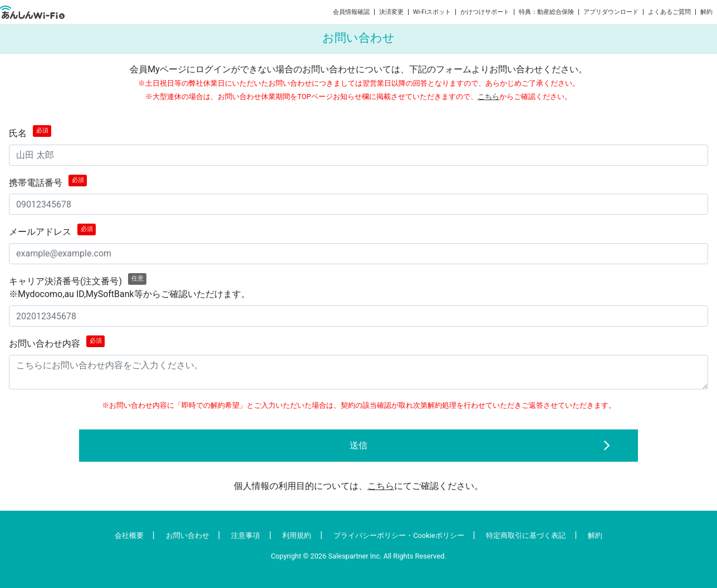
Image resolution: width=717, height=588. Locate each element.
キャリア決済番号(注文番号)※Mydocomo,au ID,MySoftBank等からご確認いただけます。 (129, 286)
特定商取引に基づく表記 (526, 535)
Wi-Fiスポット (432, 12)
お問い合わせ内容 (57, 342)
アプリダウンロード (611, 12)
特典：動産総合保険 (546, 12)
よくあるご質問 (669, 12)
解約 (706, 12)
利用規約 (297, 535)
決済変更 (391, 12)
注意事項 (245, 535)
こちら (488, 97)
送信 (358, 445)
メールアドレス (52, 230)
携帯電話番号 (48, 181)
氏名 (30, 132)
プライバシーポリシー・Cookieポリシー (399, 535)
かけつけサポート (485, 12)
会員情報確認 (351, 12)
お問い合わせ (188, 535)
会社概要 (129, 535)
